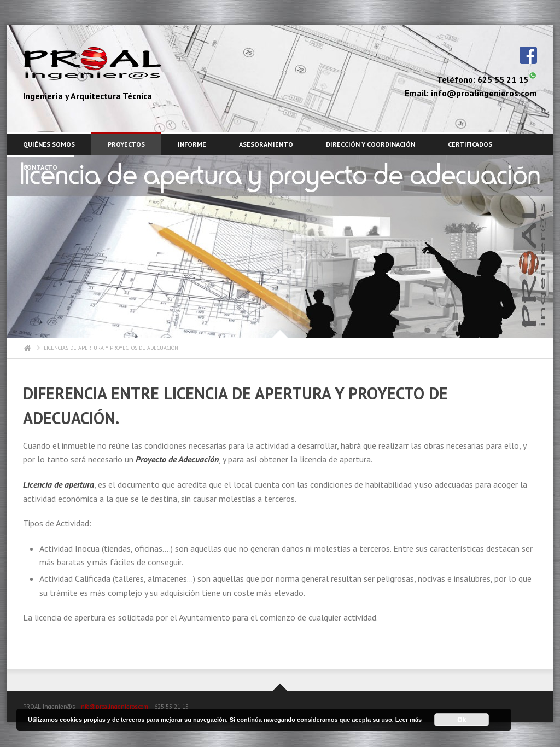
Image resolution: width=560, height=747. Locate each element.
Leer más (409, 720)
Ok (462, 720)
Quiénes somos (49, 144)
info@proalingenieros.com (114, 707)
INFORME (192, 144)
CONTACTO (40, 167)
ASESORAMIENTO (266, 144)
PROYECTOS (126, 144)
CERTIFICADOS (470, 144)
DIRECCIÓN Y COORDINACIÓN (371, 144)
